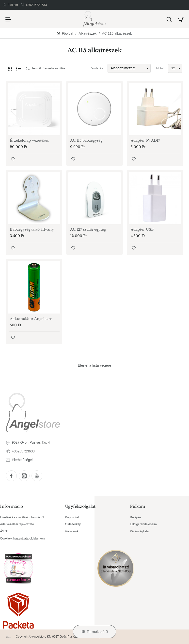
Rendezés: (97, 68)
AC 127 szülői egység (88, 229)
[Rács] (10, 68)
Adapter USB (142, 229)
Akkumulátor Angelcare (31, 319)
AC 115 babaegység (86, 140)
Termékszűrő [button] (97, 632)
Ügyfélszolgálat (80, 506)
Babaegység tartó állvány (32, 229)
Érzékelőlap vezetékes (29, 140)
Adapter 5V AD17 (145, 140)
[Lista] (19, 68)
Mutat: (160, 68)
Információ (11, 506)
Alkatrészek (88, 33)
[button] (13, 159)
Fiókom (138, 506)
